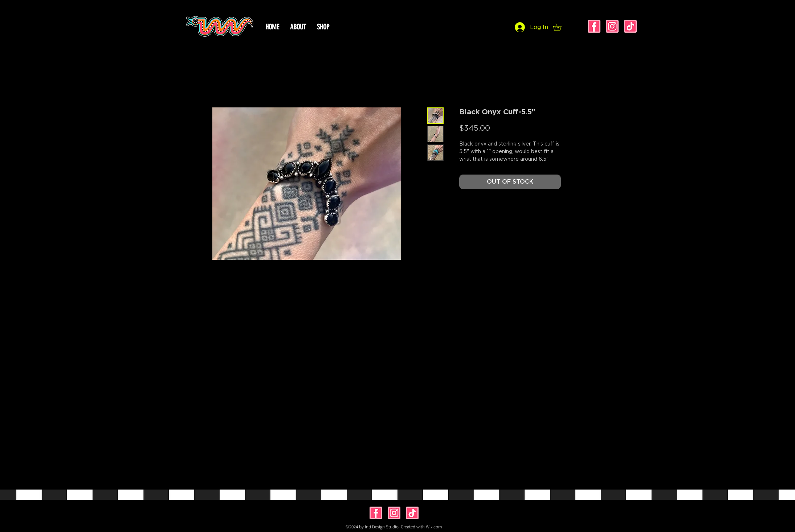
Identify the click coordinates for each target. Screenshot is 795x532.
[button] (560, 27)
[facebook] (594, 26)
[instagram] (612, 26)
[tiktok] (630, 26)
